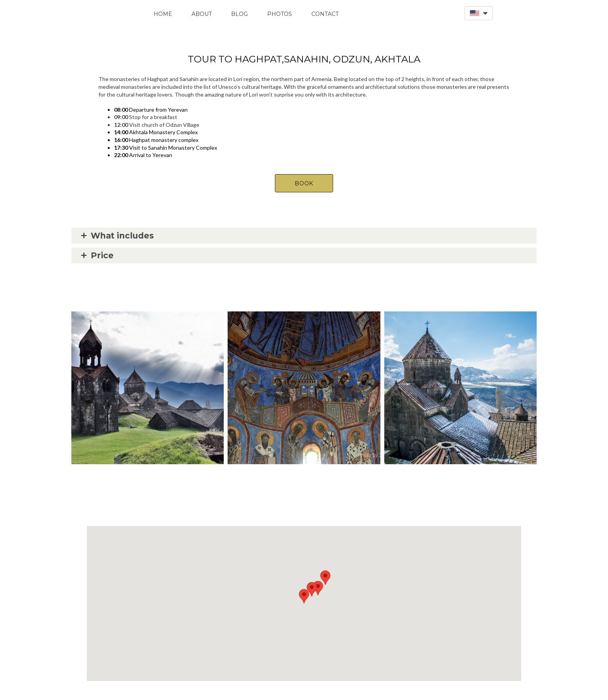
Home (163, 14)
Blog (239, 14)
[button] (479, 13)
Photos (280, 14)
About (202, 14)
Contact (325, 14)
